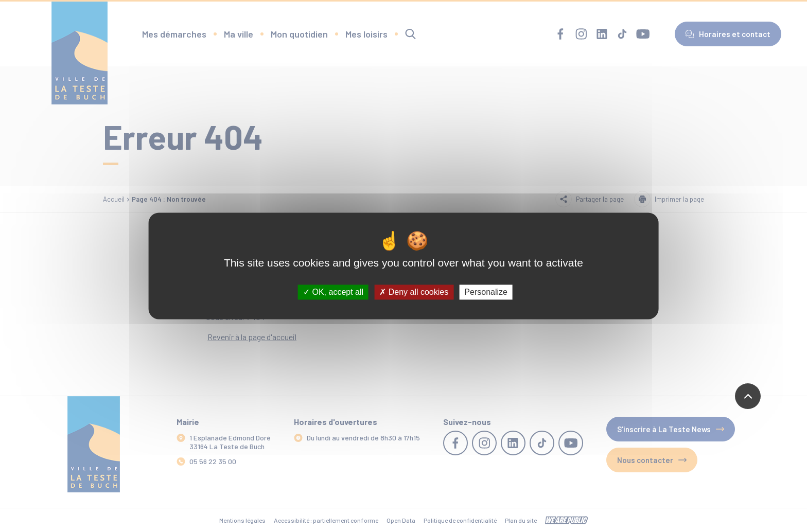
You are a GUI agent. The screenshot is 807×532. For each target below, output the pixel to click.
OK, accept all (333, 292)
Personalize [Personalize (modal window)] (486, 292)
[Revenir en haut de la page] (748, 396)
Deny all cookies (414, 292)
